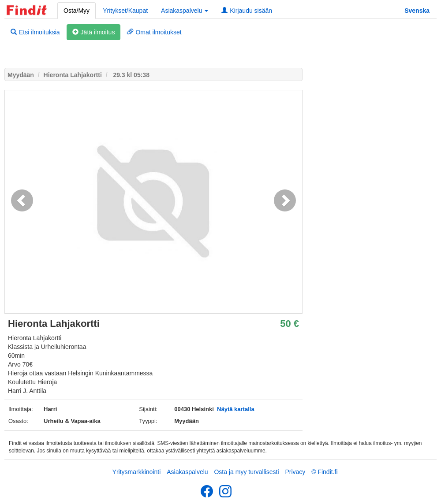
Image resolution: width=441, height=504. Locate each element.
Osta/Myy (77, 11)
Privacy (295, 472)
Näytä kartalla (236, 409)
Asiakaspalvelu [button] (185, 11)
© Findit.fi (324, 472)
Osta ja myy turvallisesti (246, 472)
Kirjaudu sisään (247, 11)
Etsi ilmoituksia (35, 32)
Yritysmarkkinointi (137, 472)
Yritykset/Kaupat (125, 11)
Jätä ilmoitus (94, 32)
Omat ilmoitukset (154, 32)
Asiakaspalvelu (187, 472)
